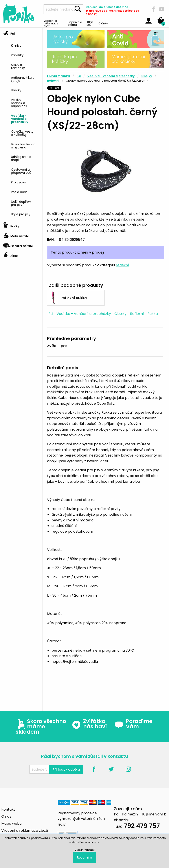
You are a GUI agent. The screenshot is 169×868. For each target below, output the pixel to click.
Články (103, 23)
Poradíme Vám (133, 724)
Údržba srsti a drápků (21, 158)
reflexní (122, 265)
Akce (10, 254)
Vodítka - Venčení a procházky (20, 118)
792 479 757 (137, 827)
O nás (6, 816)
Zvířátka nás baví (89, 724)
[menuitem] (25, 45)
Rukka (153, 314)
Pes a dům (19, 192)
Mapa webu (11, 823)
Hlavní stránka (59, 76)
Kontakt (8, 809)
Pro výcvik (19, 182)
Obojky (147, 76)
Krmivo (16, 45)
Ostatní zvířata (18, 245)
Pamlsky (17, 55)
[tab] (21, 124)
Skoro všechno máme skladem (41, 727)
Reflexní (53, 81)
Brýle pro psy (21, 214)
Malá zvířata (16, 235)
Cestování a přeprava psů (21, 171)
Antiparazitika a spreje (23, 79)
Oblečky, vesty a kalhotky (22, 133)
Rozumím (84, 857)
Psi (9, 32)
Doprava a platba (75, 23)
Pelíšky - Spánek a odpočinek (19, 103)
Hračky (16, 90)
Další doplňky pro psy (21, 203)
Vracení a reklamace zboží (51, 23)
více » (126, 7)
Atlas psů (90, 23)
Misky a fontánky (18, 66)
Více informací (85, 850)
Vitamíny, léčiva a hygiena (23, 145)
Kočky (11, 225)
